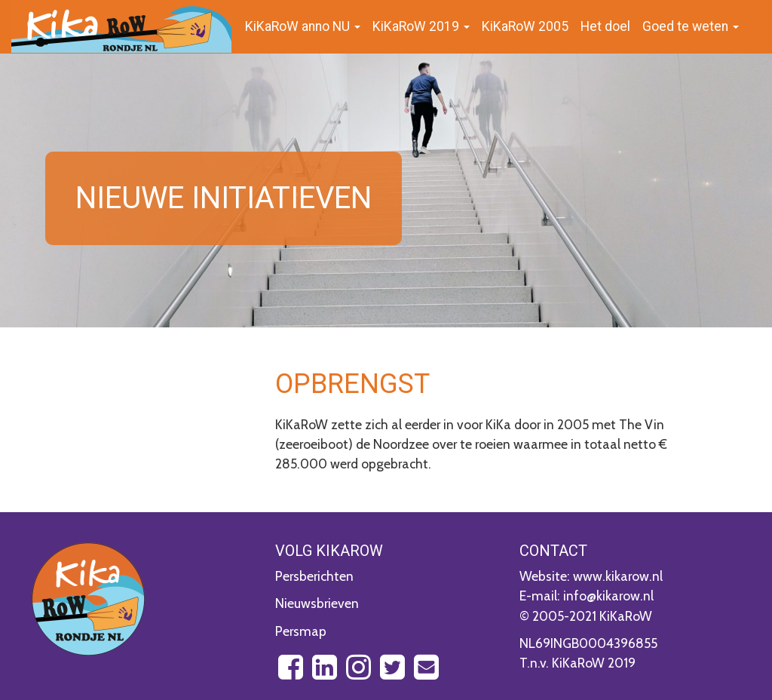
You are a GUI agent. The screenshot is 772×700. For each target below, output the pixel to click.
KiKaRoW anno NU (303, 26)
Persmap (301, 631)
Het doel (605, 26)
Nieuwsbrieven (317, 603)
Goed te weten (691, 26)
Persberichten (314, 576)
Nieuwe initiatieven (224, 198)
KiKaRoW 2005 (525, 26)
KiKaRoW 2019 (421, 26)
